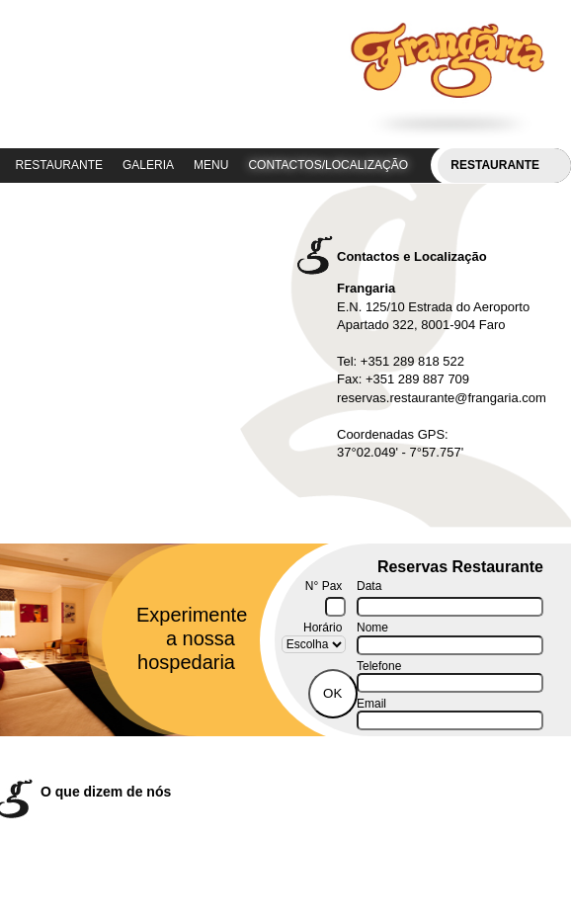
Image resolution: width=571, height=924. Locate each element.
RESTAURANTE (59, 165)
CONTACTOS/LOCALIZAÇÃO (328, 165)
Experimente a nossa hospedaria (186, 638)
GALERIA (148, 165)
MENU (211, 165)
